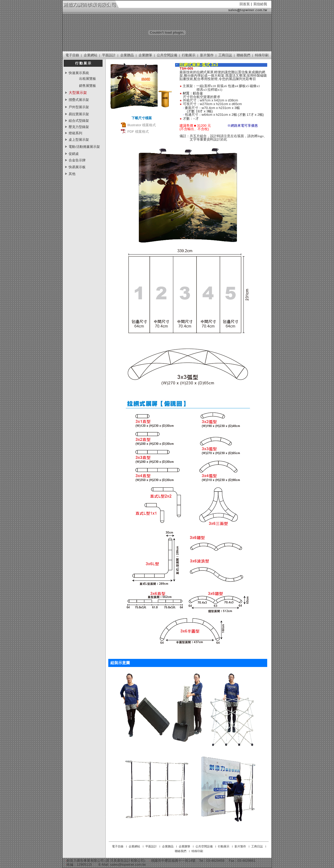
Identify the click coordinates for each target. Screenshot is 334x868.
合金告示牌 (77, 160)
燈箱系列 (75, 133)
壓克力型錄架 (79, 127)
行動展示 (189, 55)
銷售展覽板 (88, 86)
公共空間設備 (167, 55)
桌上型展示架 (79, 140)
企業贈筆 (145, 55)
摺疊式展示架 (79, 100)
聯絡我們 (243, 55)
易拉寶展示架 (79, 114)
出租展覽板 (88, 78)
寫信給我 (260, 4)
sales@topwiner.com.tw (128, 864)
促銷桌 (74, 154)
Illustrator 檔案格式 (138, 125)
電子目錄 (72, 55)
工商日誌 (225, 55)
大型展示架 (78, 93)
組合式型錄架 (79, 121)
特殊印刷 (262, 55)
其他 (72, 174)
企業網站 (91, 55)
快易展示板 (77, 167)
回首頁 (245, 4)
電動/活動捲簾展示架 (84, 147)
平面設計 (109, 55)
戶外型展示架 (79, 107)
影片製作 (207, 55)
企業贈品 (127, 55)
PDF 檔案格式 (135, 132)
